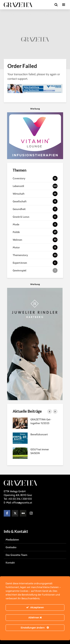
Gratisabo (11, 547)
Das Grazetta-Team (16, 555)
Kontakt (10, 563)
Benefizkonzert (39, 434)
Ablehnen (35, 618)
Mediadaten (12, 540)
